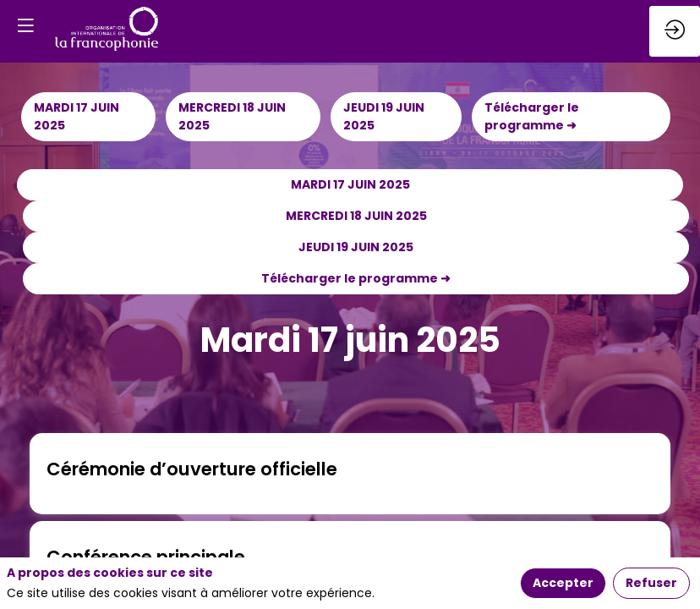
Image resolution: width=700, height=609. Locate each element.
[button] (25, 25)
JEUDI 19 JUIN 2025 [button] (384, 116)
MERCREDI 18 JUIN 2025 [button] (232, 116)
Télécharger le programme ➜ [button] (532, 116)
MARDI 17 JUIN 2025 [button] (77, 116)
